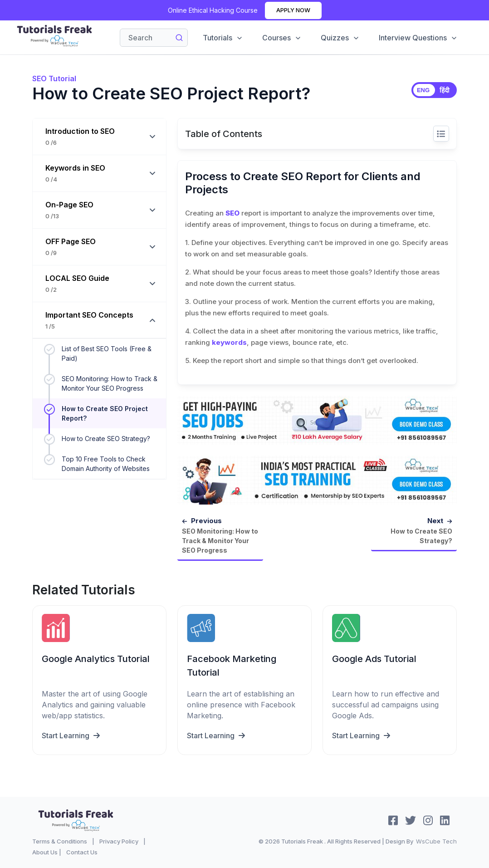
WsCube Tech (436, 841)
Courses (282, 38)
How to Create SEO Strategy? (106, 439)
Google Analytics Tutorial (96, 658)
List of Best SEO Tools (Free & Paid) (107, 353)
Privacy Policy (119, 841)
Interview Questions (418, 38)
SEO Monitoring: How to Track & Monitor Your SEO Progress (110, 383)
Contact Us (82, 852)
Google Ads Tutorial (374, 658)
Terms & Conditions (60, 841)
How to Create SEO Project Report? (105, 413)
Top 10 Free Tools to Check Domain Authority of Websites (106, 464)
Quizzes (340, 38)
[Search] (154, 38)
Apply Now (293, 10)
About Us (45, 852)
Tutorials (223, 38)
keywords (229, 342)
